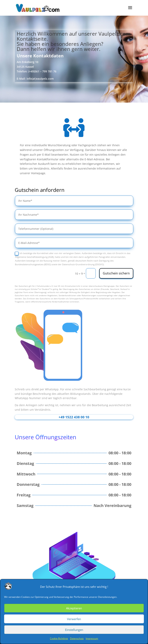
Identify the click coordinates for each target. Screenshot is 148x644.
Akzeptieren (74, 608)
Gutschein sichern (116, 273)
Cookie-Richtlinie (59, 638)
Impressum (92, 638)
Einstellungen (74, 630)
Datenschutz (77, 638)
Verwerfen (74, 619)
